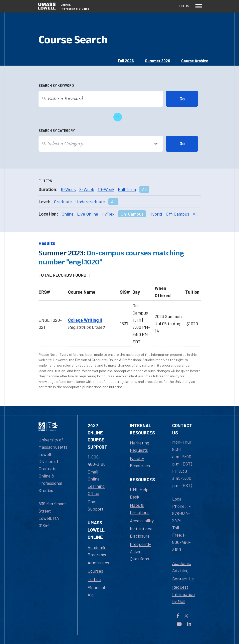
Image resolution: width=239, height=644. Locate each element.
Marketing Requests (140, 446)
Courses (95, 571)
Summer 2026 (158, 61)
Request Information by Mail (183, 594)
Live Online (88, 214)
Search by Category (57, 131)
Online (68, 214)
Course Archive (195, 61)
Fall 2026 (126, 61)
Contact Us (183, 579)
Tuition (94, 579)
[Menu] (199, 6)
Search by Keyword (56, 86)
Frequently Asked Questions (140, 551)
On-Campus (132, 214)
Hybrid (156, 214)
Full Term (127, 189)
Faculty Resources (140, 462)
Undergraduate (90, 202)
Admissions (98, 563)
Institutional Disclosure (142, 532)
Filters (45, 181)
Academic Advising (182, 567)
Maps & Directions (140, 509)
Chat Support (95, 505)
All (144, 189)
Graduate (63, 202)
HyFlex (108, 214)
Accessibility (142, 521)
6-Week (68, 189)
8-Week (87, 189)
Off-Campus (177, 214)
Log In (184, 6)
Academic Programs (97, 551)
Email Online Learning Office (96, 482)
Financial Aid (96, 591)
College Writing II (85, 320)
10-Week (106, 189)
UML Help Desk (139, 493)
